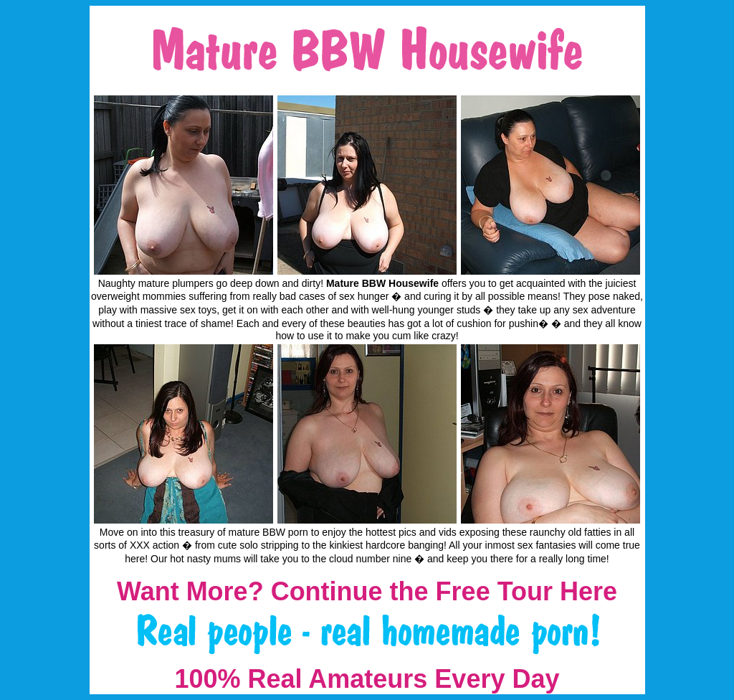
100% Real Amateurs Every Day (367, 679)
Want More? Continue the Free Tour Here (367, 591)
